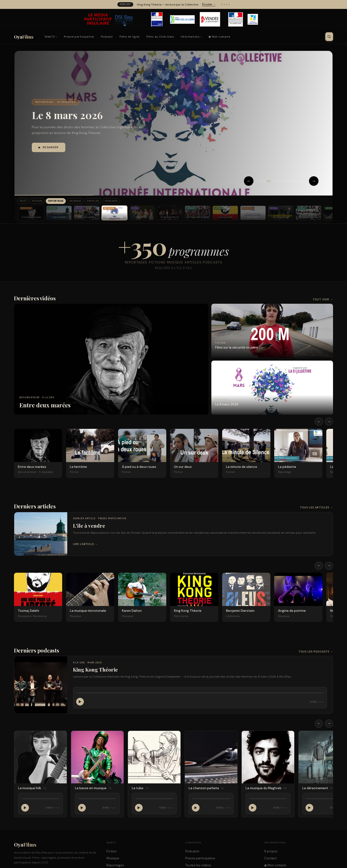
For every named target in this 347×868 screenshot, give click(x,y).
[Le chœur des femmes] (198, 214)
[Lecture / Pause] (80, 702)
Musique (86, 201)
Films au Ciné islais (160, 37)
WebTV (51, 37)
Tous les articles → (317, 508)
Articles (107, 201)
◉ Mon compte (219, 37)
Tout (24, 201)
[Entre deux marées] (31, 214)
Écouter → (209, 4)
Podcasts (129, 201)
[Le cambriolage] (281, 214)
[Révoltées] (142, 214)
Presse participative (79, 37)
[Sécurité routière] (87, 214)
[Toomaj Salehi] (225, 214)
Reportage (63, 201)
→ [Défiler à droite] (329, 422)
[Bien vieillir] (253, 214)
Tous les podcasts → (316, 652)
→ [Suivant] (314, 181)
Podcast (107, 37)
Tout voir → (323, 300)
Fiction (41, 201)
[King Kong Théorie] (170, 214)
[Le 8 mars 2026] (114, 214)
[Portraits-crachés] (308, 214)
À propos (271, 852)
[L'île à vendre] (59, 214)
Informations (191, 37)
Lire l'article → (85, 545)
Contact (270, 859)
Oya (24, 37)
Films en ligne (130, 37)
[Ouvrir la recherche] (329, 37)
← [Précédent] (244, 181)
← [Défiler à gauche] (319, 422)
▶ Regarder (49, 148)
